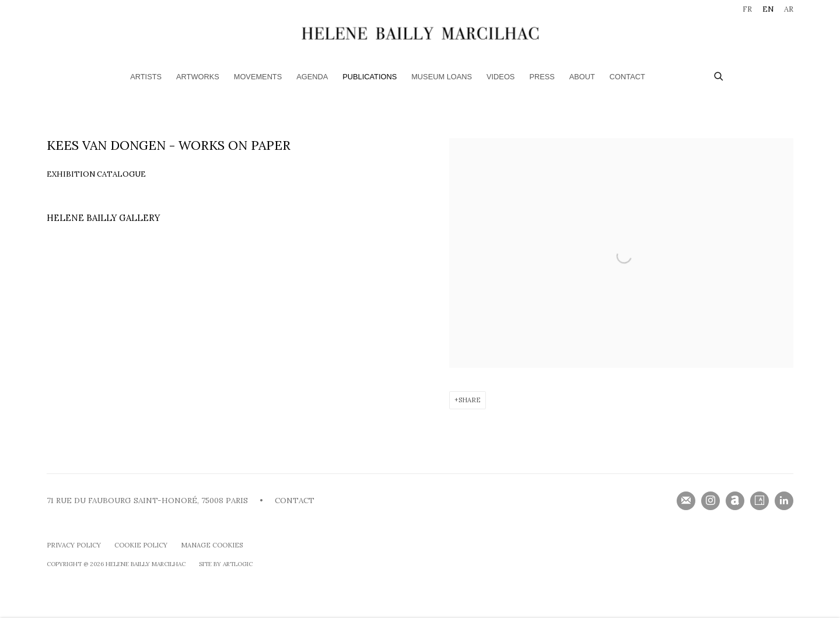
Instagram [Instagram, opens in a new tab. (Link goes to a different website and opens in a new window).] (710, 501)
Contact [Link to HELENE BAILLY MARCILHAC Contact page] (627, 77)
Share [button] (470, 400)
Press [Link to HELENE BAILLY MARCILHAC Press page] (542, 77)
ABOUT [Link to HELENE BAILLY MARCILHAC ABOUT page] (582, 77)
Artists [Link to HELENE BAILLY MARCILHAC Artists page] (146, 77)
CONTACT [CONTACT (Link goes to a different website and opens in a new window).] (295, 501)
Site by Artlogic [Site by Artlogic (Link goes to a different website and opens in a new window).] (226, 564)
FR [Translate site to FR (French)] (747, 9)
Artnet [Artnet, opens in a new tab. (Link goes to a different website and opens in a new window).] (735, 501)
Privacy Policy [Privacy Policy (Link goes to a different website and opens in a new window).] (74, 545)
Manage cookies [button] (212, 545)
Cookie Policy (141, 545)
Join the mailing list (686, 501)
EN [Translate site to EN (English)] (768, 9)
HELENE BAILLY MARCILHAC (420, 33)
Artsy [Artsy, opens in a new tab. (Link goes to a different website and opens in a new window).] (759, 501)
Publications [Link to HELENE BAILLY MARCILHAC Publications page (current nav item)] (370, 77)
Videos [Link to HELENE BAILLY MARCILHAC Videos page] (501, 77)
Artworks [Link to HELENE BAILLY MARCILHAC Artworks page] (198, 77)
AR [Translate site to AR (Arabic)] (789, 9)
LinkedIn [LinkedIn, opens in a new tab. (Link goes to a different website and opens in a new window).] (784, 501)
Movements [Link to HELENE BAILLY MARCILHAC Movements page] (258, 77)
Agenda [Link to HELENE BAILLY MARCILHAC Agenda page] (312, 77)
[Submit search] (719, 75)
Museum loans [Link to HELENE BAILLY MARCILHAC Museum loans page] (442, 77)
